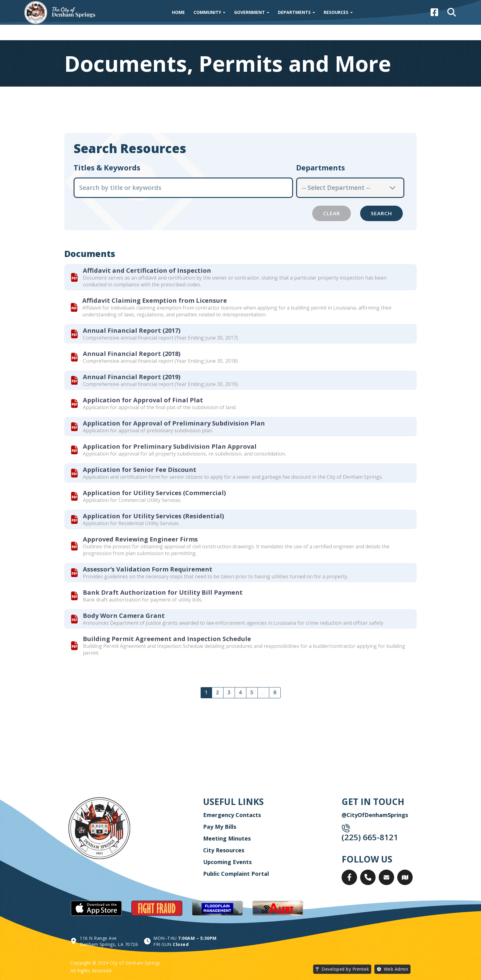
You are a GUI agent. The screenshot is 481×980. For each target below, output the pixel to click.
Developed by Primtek (345, 969)
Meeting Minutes (227, 838)
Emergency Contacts (232, 815)
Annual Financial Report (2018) (132, 354)
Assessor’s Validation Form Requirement (148, 569)
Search (381, 213)
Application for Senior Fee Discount (140, 470)
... (263, 693)
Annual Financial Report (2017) (132, 330)
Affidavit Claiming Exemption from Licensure (155, 300)
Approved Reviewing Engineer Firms (140, 539)
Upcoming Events (227, 862)
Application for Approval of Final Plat (143, 400)
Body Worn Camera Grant (124, 616)
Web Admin (396, 969)
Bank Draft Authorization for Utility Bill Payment (163, 592)
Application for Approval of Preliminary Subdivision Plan (174, 423)
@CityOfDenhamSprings (375, 815)
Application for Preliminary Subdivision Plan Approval (170, 446)
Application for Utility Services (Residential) (153, 516)
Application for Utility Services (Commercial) (154, 493)
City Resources (224, 850)
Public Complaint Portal (236, 874)
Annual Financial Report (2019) (132, 377)
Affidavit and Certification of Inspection (147, 270)
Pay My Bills (220, 827)
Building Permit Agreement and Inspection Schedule (167, 639)
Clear (332, 213)
